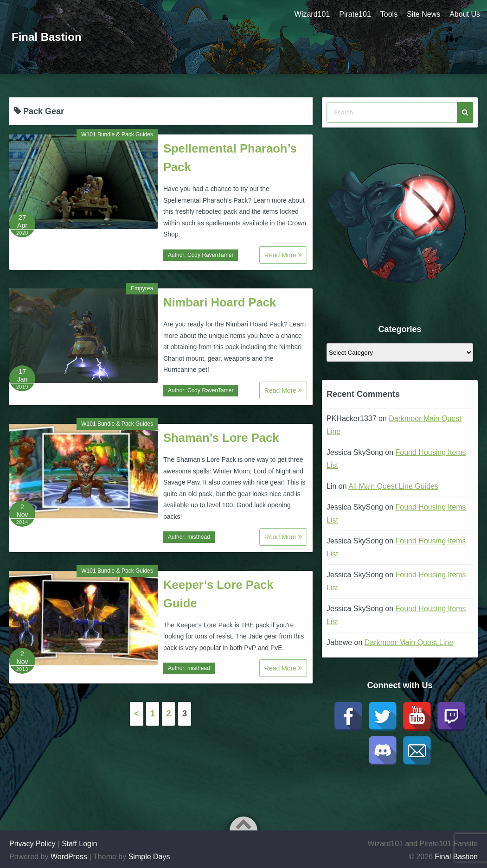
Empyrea (142, 288)
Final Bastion (47, 37)
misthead (199, 537)
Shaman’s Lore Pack (221, 438)
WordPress (69, 857)
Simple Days (149, 857)
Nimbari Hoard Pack (220, 302)
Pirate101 (355, 14)
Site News (423, 14)
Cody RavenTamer (210, 255)
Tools (389, 14)
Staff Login (79, 844)
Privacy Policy (32, 844)
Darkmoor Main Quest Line (409, 642)
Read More (283, 255)
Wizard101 (312, 14)
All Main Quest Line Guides (393, 486)
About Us (465, 14)
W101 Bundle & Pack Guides (117, 134)
